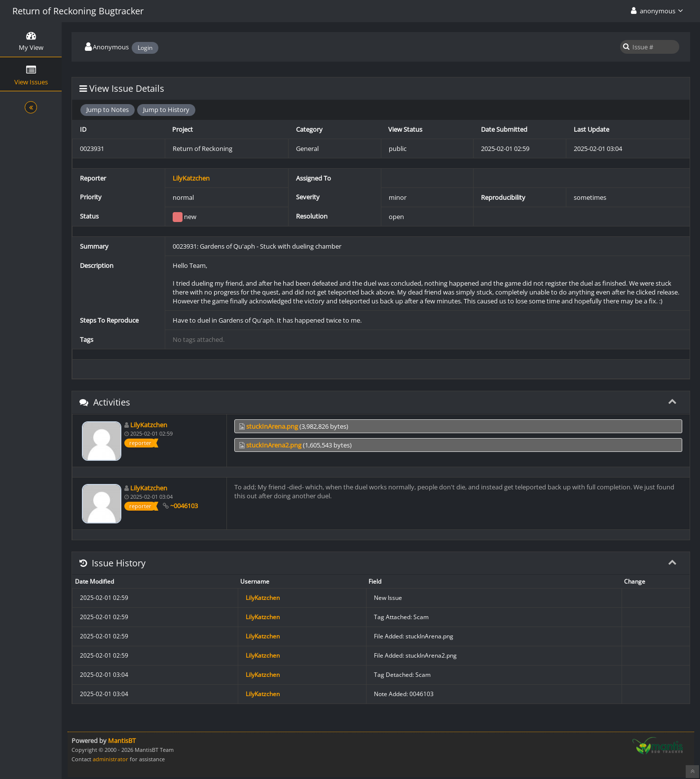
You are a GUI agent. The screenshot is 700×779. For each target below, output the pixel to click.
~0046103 (184, 506)
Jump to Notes (108, 110)
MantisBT (122, 741)
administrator (111, 759)
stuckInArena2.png (274, 445)
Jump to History (166, 110)
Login (145, 48)
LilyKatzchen (191, 178)
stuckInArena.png (272, 426)
